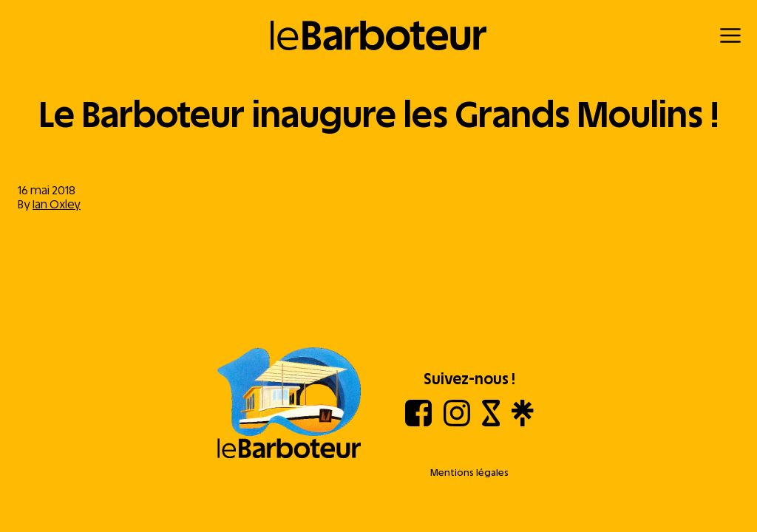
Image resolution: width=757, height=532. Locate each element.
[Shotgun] (491, 422)
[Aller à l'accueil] (289, 404)
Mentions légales (469, 473)
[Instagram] (457, 422)
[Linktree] (522, 422)
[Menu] (730, 35)
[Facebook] (418, 422)
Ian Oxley (57, 204)
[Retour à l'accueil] (379, 35)
